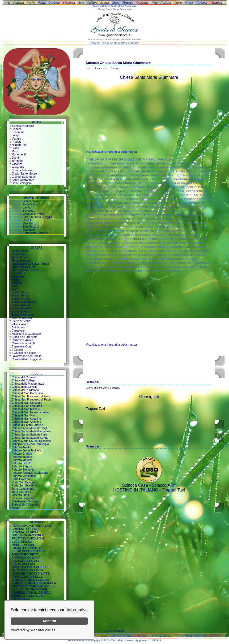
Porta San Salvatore (24, 485)
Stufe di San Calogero (26, 504)
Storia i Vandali (21, 308)
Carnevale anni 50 (23, 343)
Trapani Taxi (95, 409)
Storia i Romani (21, 305)
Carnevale (18, 330)
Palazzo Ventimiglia (24, 476)
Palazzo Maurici (22, 460)
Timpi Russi (30, 204)
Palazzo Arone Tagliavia (27, 450)
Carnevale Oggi (22, 346)
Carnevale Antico (22, 340)
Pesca (16, 280)
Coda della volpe (33, 214)
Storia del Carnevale (25, 337)
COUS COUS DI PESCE (27, 577)
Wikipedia (18, 167)
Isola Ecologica (21, 183)
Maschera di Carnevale (26, 334)
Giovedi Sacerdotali (24, 177)
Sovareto (29, 211)
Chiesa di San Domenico (27, 393)
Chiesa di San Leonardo (27, 406)
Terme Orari (19, 257)
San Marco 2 (31, 227)
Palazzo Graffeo (22, 454)
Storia (15, 148)
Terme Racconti (22, 260)
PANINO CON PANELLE (27, 548)
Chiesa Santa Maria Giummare (31, 431)
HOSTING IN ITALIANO (136, 490)
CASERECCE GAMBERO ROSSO (34, 586)
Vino (14, 289)
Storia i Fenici (20, 295)
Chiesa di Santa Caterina (27, 425)
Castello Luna (20, 495)
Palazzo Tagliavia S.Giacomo (30, 473)
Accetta (49, 621)
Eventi (16, 158)
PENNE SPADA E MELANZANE (32, 526)
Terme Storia (20, 251)
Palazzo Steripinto (23, 469)
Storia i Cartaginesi (24, 302)
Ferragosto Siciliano (35, 233)
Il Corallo (17, 350)
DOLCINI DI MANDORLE (28, 535)
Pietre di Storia (21, 321)
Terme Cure (19, 254)
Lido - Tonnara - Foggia (37, 217)
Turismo (17, 283)
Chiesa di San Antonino (26, 422)
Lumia (27, 207)
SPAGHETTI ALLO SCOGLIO (30, 580)
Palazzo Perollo (22, 463)
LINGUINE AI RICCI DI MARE (31, 573)
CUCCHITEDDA (22, 542)
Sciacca (17, 129)
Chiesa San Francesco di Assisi (31, 396)
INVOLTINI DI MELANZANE (29, 589)
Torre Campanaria (23, 489)
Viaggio (16, 138)
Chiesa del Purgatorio (25, 390)
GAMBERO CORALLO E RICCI (32, 593)
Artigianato (18, 327)
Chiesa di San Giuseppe (27, 403)
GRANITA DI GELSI (24, 529)
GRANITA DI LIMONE (25, 532)
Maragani (29, 230)
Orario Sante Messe (24, 173)
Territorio (17, 161)
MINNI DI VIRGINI (23, 545)
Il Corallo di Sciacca (24, 353)
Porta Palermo (21, 479)
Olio (14, 286)
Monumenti (19, 154)
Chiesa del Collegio (24, 380)
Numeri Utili (19, 145)
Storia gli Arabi (21, 311)
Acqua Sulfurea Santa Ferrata (30, 264)
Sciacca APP (164, 485)
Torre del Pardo (21, 492)
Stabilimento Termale (25, 501)
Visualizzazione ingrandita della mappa (111, 152)
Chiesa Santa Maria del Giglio (30, 428)
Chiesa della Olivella (25, 387)
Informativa (77, 610)
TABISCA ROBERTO (25, 554)
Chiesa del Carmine (24, 377)
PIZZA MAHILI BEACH (26, 561)
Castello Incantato (23, 498)
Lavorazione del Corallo (27, 356)
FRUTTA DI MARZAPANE (28, 538)
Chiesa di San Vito (23, 415)
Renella (28, 220)
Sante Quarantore (23, 180)
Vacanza (17, 164)
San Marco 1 (31, 223)
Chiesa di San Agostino (26, 419)
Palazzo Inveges (22, 457)
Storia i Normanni (23, 315)
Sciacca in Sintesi (23, 126)
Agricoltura (18, 273)
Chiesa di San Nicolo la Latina (31, 412)
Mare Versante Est (23, 267)
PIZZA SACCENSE (24, 564)
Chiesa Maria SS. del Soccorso (31, 441)
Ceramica (18, 276)
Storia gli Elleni (21, 299)
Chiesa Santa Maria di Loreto (30, 438)
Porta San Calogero (24, 482)
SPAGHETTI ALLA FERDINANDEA (34, 583)
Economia (18, 132)
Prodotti (17, 142)
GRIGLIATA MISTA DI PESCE (31, 567)
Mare (15, 151)
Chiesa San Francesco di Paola (31, 399)
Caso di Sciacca (22, 318)
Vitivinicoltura (20, 324)
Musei (15, 508)
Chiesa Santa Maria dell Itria (29, 434)
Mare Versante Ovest (25, 270)
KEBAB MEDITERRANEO (28, 551)
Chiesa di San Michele (26, 409)
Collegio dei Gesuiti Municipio (30, 444)
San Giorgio (30, 201)
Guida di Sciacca (114, 631)
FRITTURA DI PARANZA (27, 570)
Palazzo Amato (21, 447)
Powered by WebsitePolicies (33, 630)
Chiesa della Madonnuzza (28, 384)
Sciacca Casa (135, 485)
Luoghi (16, 135)
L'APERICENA (21, 599)
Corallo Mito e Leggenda (27, 359)
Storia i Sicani (20, 292)
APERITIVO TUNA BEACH (28, 596)
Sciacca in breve (22, 170)
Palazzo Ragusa (22, 466)
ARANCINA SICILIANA (26, 558)
